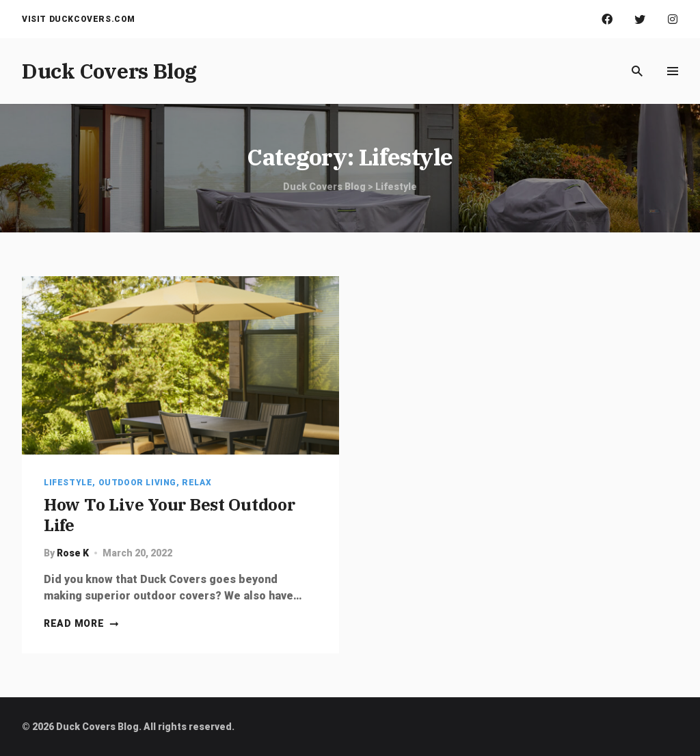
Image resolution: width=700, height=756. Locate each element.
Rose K (73, 553)
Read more (82, 623)
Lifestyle (68, 483)
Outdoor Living (137, 483)
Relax (197, 483)
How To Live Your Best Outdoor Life (169, 515)
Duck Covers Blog (109, 71)
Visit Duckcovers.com (79, 19)
